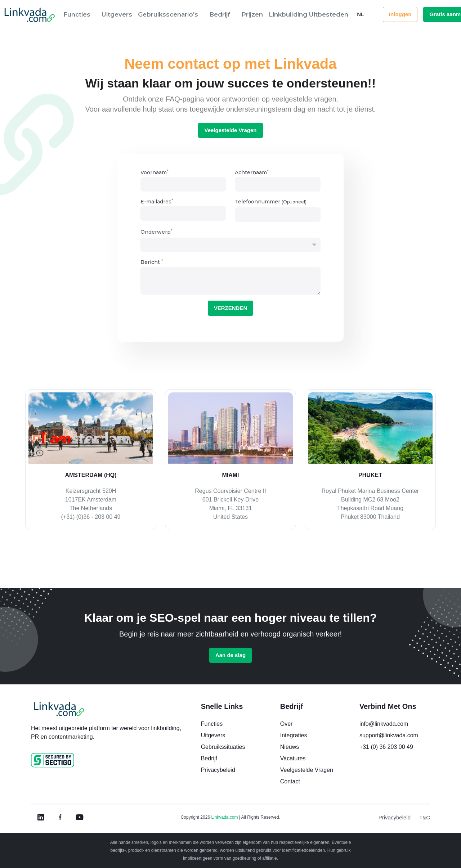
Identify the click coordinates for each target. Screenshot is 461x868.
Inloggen (400, 14)
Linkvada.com (224, 817)
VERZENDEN (231, 308)
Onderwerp (156, 232)
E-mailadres (157, 202)
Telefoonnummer (271, 202)
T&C (425, 817)
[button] (80, 14)
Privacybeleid (395, 817)
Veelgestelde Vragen (230, 130)
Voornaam (155, 173)
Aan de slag (230, 655)
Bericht (152, 262)
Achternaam (252, 173)
